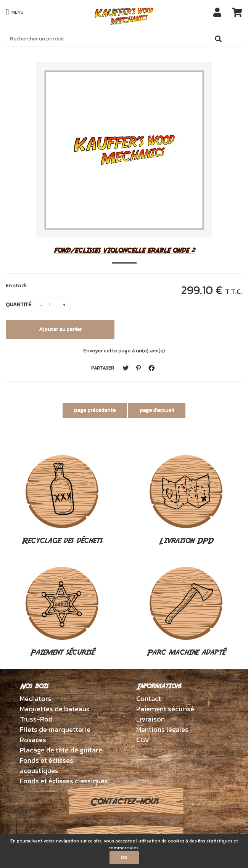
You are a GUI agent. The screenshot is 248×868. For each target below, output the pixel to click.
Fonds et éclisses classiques (64, 781)
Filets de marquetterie (55, 729)
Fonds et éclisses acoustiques (47, 765)
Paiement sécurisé (62, 612)
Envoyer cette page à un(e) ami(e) (124, 351)
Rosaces (33, 740)
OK (124, 858)
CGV (143, 740)
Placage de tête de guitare (61, 750)
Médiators (36, 698)
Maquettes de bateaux (55, 709)
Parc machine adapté (186, 612)
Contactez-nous (124, 802)
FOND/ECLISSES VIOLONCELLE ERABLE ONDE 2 (124, 250)
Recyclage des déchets (62, 501)
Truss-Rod (36, 719)
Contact (149, 698)
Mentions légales (162, 729)
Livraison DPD (186, 501)
